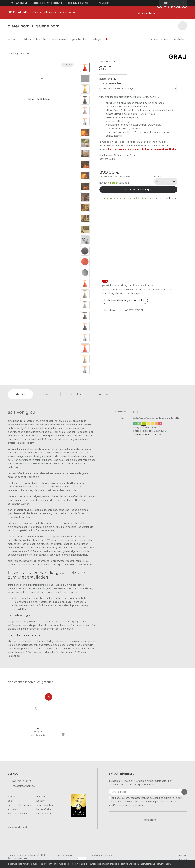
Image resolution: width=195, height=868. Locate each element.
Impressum (13, 810)
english (182, 855)
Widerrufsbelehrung (18, 814)
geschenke (80, 39)
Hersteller (180, 39)
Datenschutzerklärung (20, 805)
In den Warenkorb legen (138, 190)
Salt (27, 54)
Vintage (96, 39)
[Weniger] (157, 181)
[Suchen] (183, 26)
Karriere (41, 801)
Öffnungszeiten (45, 805)
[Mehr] (174, 181)
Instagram (148, 820)
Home (11, 54)
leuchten (43, 39)
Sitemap (12, 797)
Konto (166, 3)
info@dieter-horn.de (21, 786)
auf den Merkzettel (166, 198)
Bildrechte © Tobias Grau (42, 99)
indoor (13, 39)
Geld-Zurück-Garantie (78, 3)
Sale (108, 39)
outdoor (27, 39)
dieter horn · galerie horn (34, 26)
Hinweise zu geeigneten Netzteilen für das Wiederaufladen (142, 149)
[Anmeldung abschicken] (184, 792)
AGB (10, 801)
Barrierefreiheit (45, 810)
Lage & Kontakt (44, 814)
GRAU (19, 54)
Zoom (67, 65)
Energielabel (141, 435)
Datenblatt (158, 435)
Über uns (41, 797)
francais (182, 859)
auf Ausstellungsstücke (43, 12)
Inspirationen (161, 39)
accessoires (61, 39)
